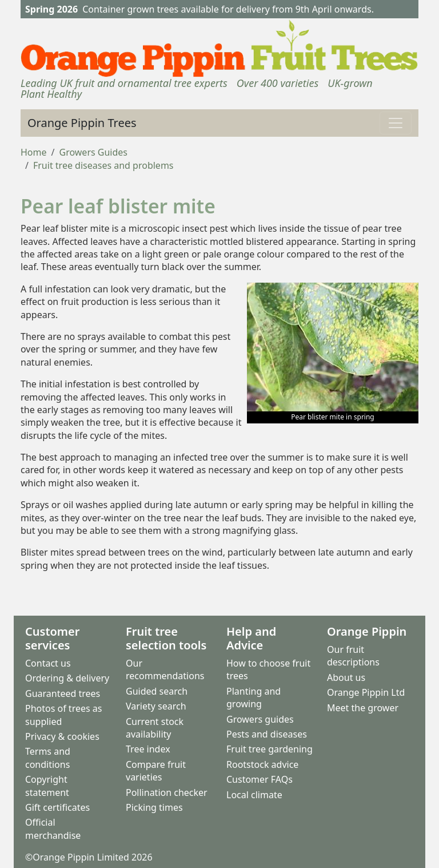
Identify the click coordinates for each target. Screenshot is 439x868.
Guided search (157, 691)
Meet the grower (363, 708)
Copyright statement (47, 786)
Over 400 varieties (278, 83)
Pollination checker (167, 792)
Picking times (154, 807)
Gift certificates (57, 807)
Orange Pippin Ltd (366, 692)
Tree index (148, 749)
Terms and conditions (48, 758)
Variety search (156, 706)
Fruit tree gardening (270, 749)
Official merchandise (53, 829)
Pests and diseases (267, 734)
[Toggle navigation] (396, 123)
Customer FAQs (260, 779)
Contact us (48, 663)
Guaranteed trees (63, 693)
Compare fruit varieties (156, 771)
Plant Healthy (51, 94)
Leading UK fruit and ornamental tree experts (124, 83)
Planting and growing (254, 697)
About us (346, 677)
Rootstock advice (262, 764)
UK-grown (350, 83)
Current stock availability (155, 728)
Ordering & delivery (67, 678)
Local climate (254, 795)
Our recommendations (165, 669)
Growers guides (260, 719)
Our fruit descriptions (353, 656)
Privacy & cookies (62, 736)
